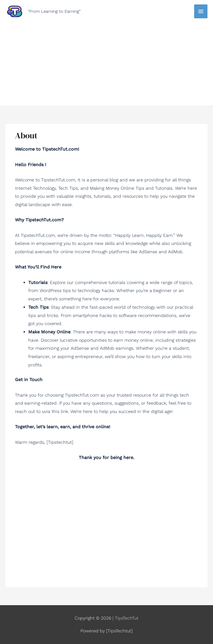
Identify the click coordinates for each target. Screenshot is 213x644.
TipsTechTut (127, 618)
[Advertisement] (106, 60)
